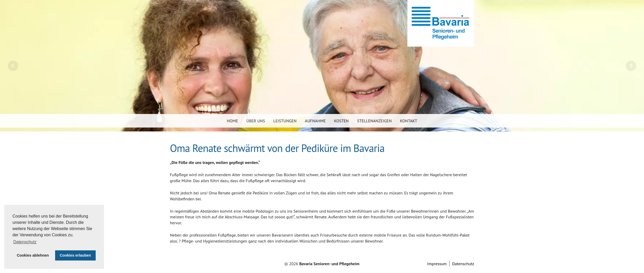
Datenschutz (463, 264)
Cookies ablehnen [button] (33, 255)
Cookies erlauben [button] (75, 255)
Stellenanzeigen (374, 121)
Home (233, 121)
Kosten (341, 121)
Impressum (437, 264)
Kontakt (408, 121)
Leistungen (285, 121)
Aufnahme (315, 121)
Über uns (256, 121)
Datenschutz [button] (25, 242)
